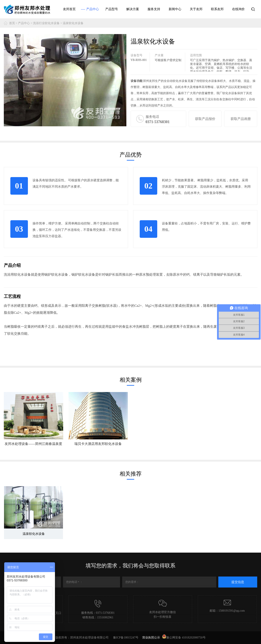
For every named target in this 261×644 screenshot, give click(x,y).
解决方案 (133, 9)
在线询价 (238, 9)
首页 (12, 23)
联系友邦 (217, 9)
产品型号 (112, 9)
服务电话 (166, 120)
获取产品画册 (241, 119)
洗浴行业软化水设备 (46, 23)
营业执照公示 (151, 638)
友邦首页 (69, 9)
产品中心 (93, 9)
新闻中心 (175, 9)
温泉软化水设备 (73, 23)
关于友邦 (196, 9)
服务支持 (154, 9)
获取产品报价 (205, 119)
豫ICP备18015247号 (126, 638)
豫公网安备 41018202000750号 (184, 638)
